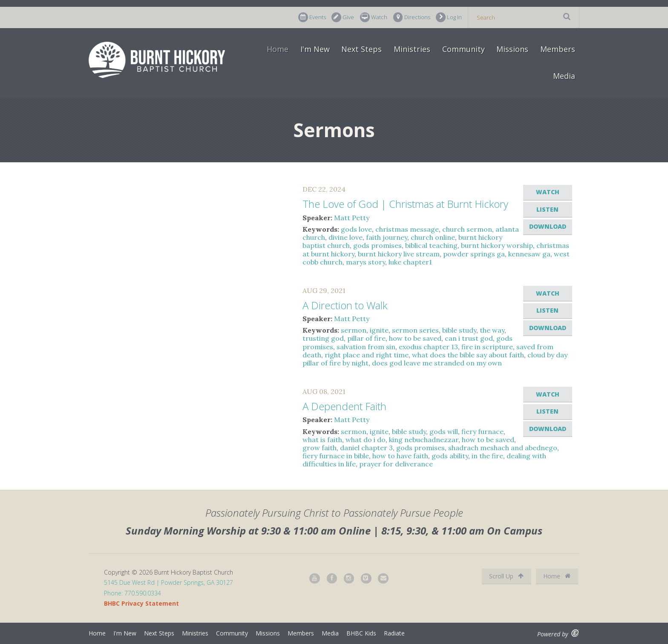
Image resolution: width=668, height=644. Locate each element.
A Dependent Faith (344, 406)
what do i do (366, 440)
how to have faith (400, 456)
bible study (459, 330)
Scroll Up (506, 576)
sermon (354, 330)
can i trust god (469, 338)
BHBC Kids (361, 633)
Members (558, 49)
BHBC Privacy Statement (141, 603)
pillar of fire (366, 338)
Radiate (394, 633)
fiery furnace (482, 431)
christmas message (407, 229)
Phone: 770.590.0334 (132, 593)
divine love (346, 237)
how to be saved (415, 338)
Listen (547, 209)
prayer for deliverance (396, 464)
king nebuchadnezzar (424, 440)
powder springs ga (474, 254)
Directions (412, 17)
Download (548, 226)
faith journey (387, 237)
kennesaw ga (529, 254)
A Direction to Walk (345, 305)
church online (433, 237)
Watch (374, 17)
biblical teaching (431, 245)
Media (564, 76)
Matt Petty (352, 218)
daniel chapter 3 (366, 448)
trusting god (323, 338)
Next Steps (361, 49)
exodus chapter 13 (428, 347)
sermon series (415, 330)
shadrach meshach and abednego (503, 448)
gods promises (377, 245)
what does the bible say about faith (468, 355)
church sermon (467, 229)
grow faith (320, 448)
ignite (379, 330)
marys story (366, 262)
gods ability (450, 456)
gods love (356, 229)
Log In (449, 17)
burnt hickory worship (497, 245)
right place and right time (367, 355)
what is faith (322, 440)
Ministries (412, 49)
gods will (444, 431)
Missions (512, 49)
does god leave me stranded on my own (437, 363)
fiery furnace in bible (336, 456)
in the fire (487, 456)
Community (464, 49)
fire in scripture (487, 347)
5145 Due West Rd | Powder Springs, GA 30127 (168, 582)
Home (278, 49)
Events (312, 17)
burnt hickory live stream (399, 254)
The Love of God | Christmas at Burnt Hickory (405, 204)
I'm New (315, 49)
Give (343, 17)
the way (492, 330)
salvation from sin (366, 347)
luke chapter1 (410, 262)
